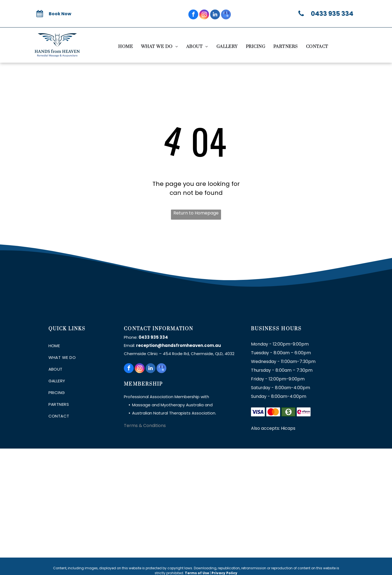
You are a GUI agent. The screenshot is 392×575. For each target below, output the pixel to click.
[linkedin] (215, 15)
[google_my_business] (226, 15)
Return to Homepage (196, 213)
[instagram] (204, 15)
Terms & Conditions (145, 426)
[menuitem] (125, 47)
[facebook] (193, 15)
